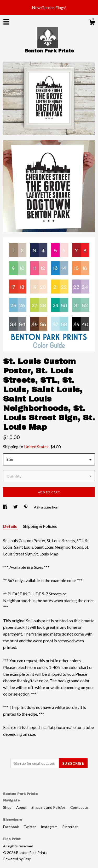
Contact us (79, 807)
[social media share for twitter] (16, 507)
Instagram (50, 827)
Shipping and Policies (49, 807)
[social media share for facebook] (6, 507)
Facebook (11, 827)
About (22, 807)
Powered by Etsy (17, 859)
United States (36, 447)
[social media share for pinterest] (26, 507)
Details (10, 526)
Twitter (30, 827)
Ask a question (46, 507)
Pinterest (70, 827)
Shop (8, 807)
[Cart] (92, 23)
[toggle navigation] (6, 22)
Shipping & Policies (40, 526)
